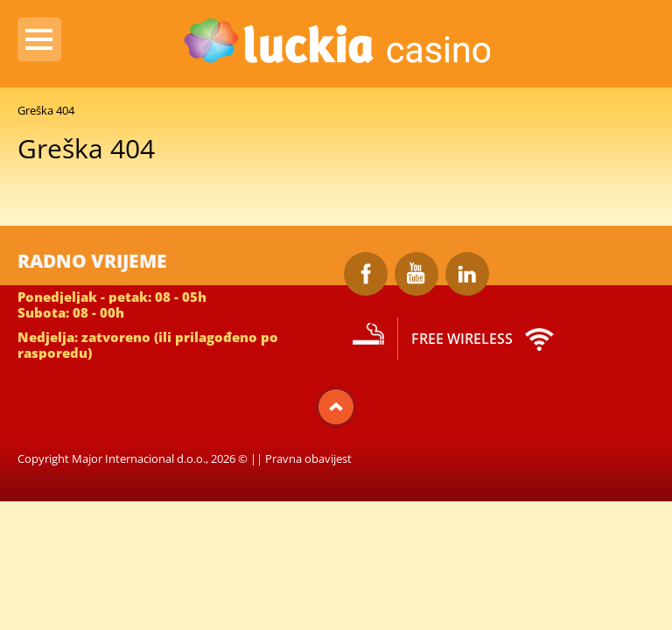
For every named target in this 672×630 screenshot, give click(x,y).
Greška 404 (46, 110)
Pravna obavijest (308, 458)
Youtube (416, 274)
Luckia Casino (336, 42)
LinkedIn (467, 274)
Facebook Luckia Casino (366, 274)
